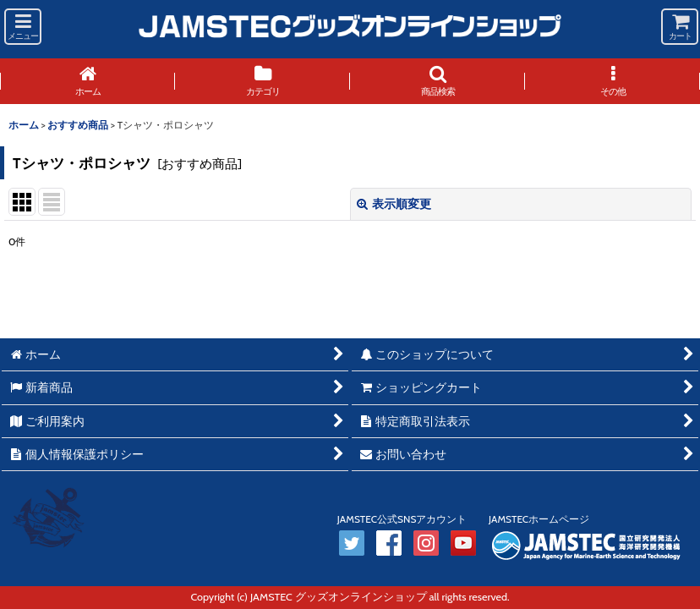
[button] (23, 27)
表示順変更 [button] (394, 204)
